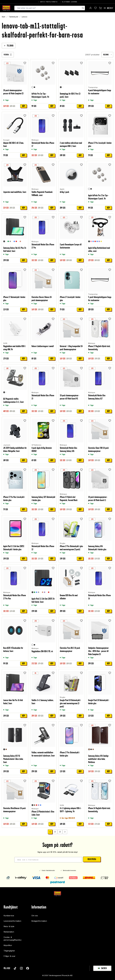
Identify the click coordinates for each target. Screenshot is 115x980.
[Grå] (10, 241)
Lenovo (24, 17)
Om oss (35, 916)
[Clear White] (12, 241)
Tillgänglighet (9, 951)
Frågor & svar (9, 956)
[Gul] (101, 241)
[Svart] (34, 87)
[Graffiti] (18, 241)
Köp (24, 106)
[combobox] (107, 55)
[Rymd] (6, 241)
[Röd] (16, 241)
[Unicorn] (51, 592)
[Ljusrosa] (91, 241)
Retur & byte (9, 926)
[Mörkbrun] (89, 749)
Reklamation (9, 932)
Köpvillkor (8, 945)
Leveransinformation (12, 921)
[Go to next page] (65, 832)
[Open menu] (108, 8)
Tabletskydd (13, 17)
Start (3, 17)
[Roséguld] (20, 241)
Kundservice (9, 916)
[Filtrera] (8, 55)
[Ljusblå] (97, 241)
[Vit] (32, 87)
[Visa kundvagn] (100, 8)
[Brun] (6, 749)
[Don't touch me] (53, 592)
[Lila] (99, 241)
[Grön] (8, 241)
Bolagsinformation (39, 921)
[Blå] (14, 241)
